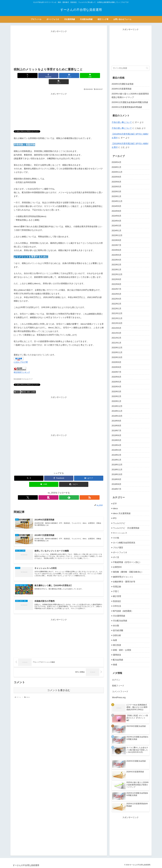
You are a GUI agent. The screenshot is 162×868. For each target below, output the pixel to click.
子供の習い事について (122, 122)
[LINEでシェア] (74, 75)
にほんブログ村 (21, 356)
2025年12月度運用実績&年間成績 (127, 107)
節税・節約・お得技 (28, 386)
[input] (130, 68)
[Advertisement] (59, 49)
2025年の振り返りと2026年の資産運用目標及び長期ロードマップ (130, 96)
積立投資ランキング (22, 366)
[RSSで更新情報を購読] (66, 491)
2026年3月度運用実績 (121, 89)
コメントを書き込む (59, 685)
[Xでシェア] (28, 75)
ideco (17, 386)
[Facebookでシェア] (44, 75)
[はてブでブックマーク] (59, 75)
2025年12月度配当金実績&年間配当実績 (130, 102)
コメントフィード (120, 691)
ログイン (116, 680)
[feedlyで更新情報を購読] (61, 491)
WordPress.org (119, 697)
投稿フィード (118, 686)
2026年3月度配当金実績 (123, 84)
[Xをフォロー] (51, 491)
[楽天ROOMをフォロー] (56, 491)
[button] (89, 75)
